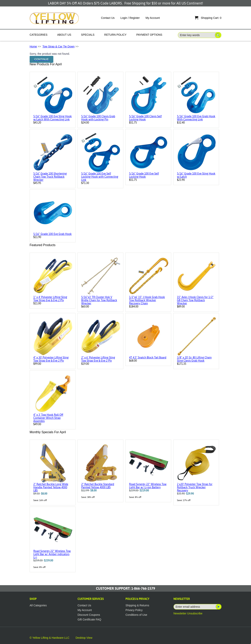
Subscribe (218, 607)
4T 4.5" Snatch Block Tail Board (148, 357)
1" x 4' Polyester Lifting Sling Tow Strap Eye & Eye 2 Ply (50, 299)
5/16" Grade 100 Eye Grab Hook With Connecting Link (196, 118)
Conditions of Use (136, 615)
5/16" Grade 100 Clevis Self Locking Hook (145, 118)
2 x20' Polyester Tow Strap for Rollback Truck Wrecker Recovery (195, 487)
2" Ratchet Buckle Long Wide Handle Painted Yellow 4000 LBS (51, 487)
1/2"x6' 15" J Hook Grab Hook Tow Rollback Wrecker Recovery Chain (147, 300)
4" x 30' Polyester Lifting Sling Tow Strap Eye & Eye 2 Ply (51, 359)
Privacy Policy (134, 610)
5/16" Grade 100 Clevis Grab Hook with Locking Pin (98, 118)
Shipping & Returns (137, 605)
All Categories (38, 605)
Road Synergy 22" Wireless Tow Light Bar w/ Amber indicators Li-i (52, 554)
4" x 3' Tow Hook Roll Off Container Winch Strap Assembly (48, 418)
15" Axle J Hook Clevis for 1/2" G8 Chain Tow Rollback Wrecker (195, 300)
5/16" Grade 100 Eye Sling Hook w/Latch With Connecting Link (53, 118)
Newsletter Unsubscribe (188, 613)
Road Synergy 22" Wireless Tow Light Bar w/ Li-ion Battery (148, 486)
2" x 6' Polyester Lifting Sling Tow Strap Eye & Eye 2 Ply (98, 359)
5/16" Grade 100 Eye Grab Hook (52, 234)
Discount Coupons (89, 615)
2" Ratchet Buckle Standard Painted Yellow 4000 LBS (98, 486)
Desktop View (84, 638)
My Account (153, 18)
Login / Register (130, 18)
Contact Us (108, 18)
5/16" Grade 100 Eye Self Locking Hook (144, 175)
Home (33, 46)
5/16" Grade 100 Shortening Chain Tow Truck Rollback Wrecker (50, 177)
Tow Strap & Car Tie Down (58, 46)
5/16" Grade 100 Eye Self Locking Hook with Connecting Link (100, 177)
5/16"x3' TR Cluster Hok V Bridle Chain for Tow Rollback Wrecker (99, 300)
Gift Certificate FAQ (90, 619)
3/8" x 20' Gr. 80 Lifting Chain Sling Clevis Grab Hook (194, 359)
